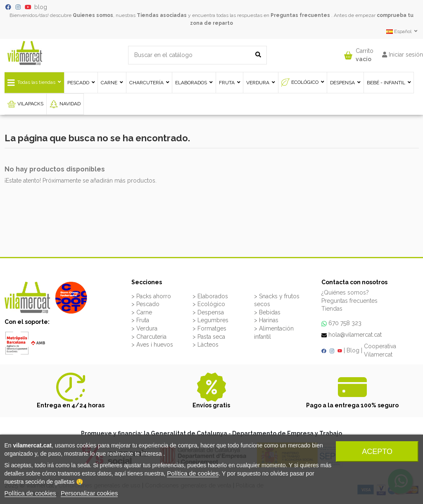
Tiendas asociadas (162, 15)
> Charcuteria (149, 337)
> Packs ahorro (151, 296)
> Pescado (145, 304)
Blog (353, 350)
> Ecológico (209, 304)
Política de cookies (193, 473)
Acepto (377, 452)
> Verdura (144, 328)
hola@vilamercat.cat (355, 335)
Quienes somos (93, 15)
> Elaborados (210, 296)
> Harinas (266, 320)
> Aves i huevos (152, 345)
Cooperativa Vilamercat (380, 350)
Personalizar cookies (89, 493)
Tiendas (332, 309)
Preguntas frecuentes (300, 15)
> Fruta (140, 320)
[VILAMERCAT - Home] (25, 52)
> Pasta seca (209, 337)
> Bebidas (267, 312)
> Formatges (209, 328)
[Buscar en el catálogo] (258, 55)
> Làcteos (206, 345)
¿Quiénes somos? (345, 292)
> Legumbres (210, 320)
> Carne (142, 312)
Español (403, 31)
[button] (359, 53)
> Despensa (208, 312)
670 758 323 (345, 323)
